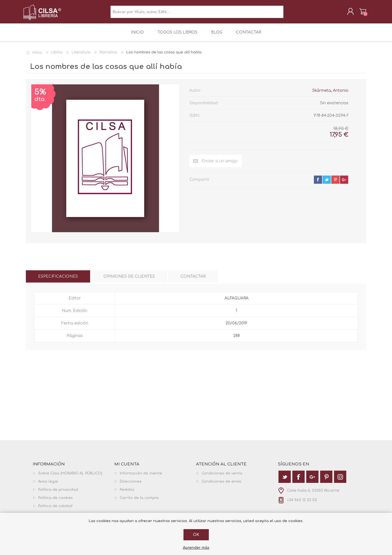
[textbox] (197, 14)
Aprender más (196, 548)
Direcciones (131, 485)
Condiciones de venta (222, 477)
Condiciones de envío (221, 485)
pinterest (335, 183)
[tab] (58, 280)
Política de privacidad (58, 493)
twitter (327, 183)
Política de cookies (55, 502)
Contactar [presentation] (193, 280)
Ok (196, 535)
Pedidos (127, 493)
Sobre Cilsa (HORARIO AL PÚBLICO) (70, 477)
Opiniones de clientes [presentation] (129, 280)
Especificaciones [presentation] (58, 280)
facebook (318, 183)
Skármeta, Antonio (330, 94)
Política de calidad (55, 510)
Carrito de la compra (360, 13)
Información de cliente (141, 477)
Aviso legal (48, 485)
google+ (344, 183)
